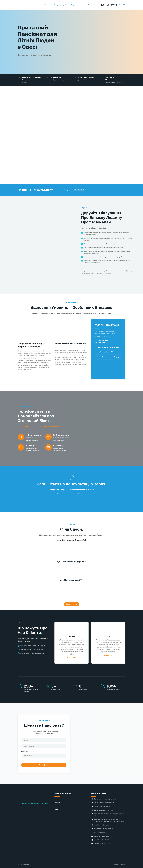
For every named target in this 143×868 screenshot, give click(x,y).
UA (120, 5)
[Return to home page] (26, 5)
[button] (72, 604)
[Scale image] (30, 550)
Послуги (57, 5)
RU (124, 5)
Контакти (92, 5)
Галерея (82, 5)
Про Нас (65, 5)
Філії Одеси (25, 751)
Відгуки (74, 5)
